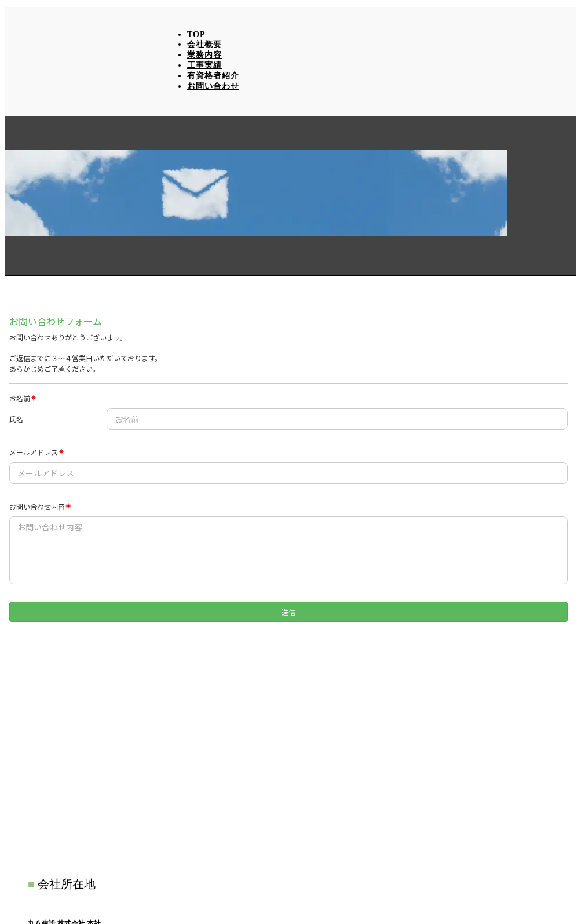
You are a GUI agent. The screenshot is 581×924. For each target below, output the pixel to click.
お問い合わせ (213, 86)
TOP (196, 34)
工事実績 (204, 65)
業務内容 (204, 55)
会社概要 (204, 44)
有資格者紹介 (213, 76)
